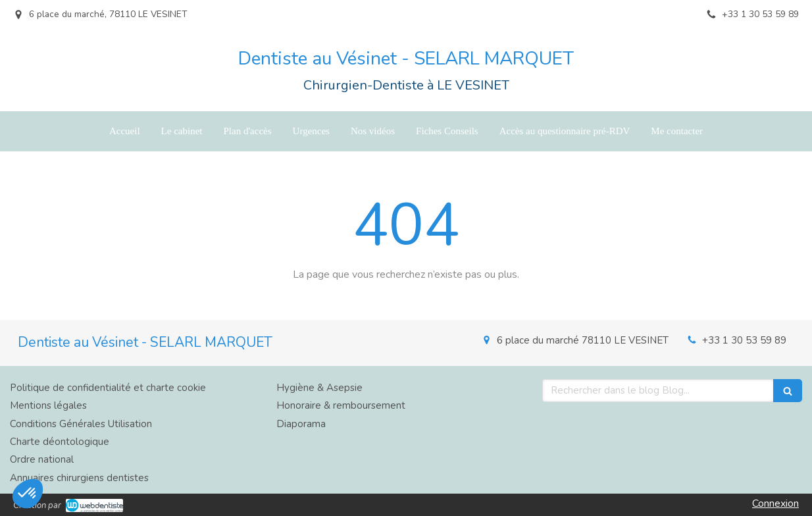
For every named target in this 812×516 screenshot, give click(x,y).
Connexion (775, 503)
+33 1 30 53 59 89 (744, 340)
